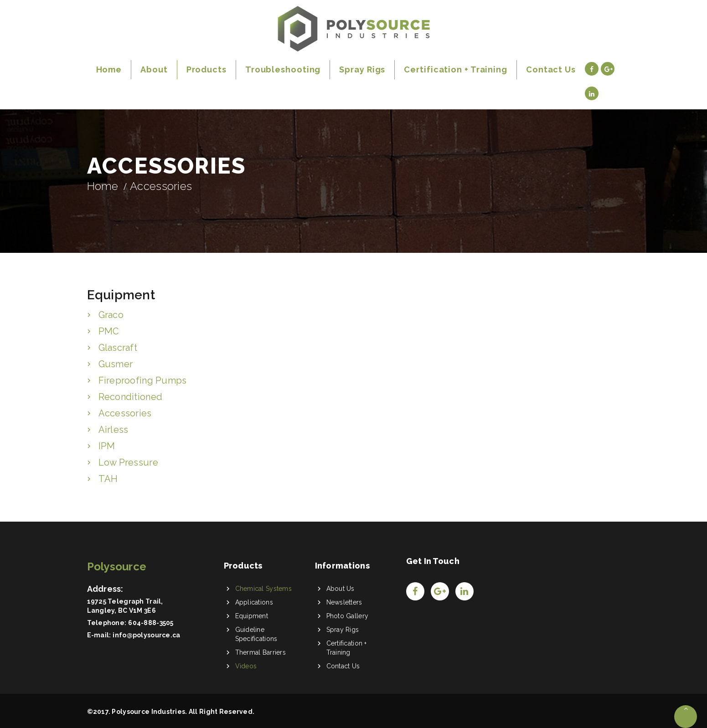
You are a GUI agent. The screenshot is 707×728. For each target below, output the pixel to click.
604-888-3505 (151, 623)
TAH (108, 479)
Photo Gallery (348, 616)
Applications (254, 602)
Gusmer (116, 364)
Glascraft (118, 348)
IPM (107, 446)
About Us (341, 589)
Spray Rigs (343, 630)
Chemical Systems (263, 589)
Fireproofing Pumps (143, 380)
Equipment (252, 616)
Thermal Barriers (261, 652)
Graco (111, 315)
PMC (109, 331)
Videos (246, 666)
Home (103, 186)
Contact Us (343, 666)
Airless (114, 430)
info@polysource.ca (146, 635)
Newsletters (344, 602)
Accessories (125, 413)
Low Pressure (128, 462)
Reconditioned (131, 397)
